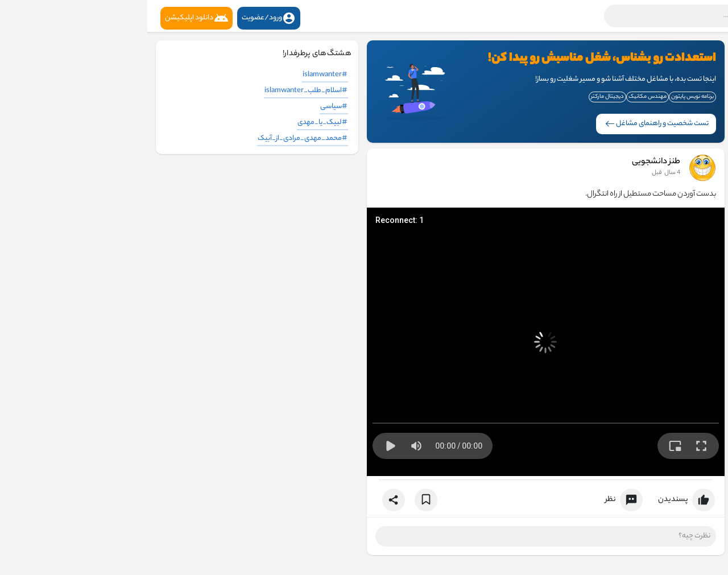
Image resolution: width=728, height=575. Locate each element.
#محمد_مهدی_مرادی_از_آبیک (155, 138)
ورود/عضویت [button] (121, 18)
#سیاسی (187, 107)
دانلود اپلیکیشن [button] (49, 18)
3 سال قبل (519, 173)
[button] (572, 16)
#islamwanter (178, 75)
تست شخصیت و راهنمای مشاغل (510, 124)
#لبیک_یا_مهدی (175, 123)
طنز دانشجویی (509, 162)
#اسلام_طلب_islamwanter (159, 91)
